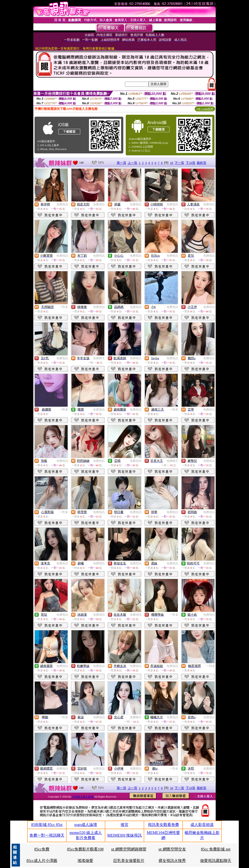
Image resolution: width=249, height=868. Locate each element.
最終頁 (201, 163)
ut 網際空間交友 (172, 849)
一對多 (64, 307)
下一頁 (179, 163)
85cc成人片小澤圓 (42, 861)
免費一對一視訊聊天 (47, 835)
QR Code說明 (205, 109)
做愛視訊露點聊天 (216, 861)
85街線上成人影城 (83, 797)
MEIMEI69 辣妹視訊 (125, 835)
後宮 (124, 825)
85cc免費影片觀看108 (85, 849)
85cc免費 (42, 849)
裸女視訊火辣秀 (172, 861)
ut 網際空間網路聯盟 (129, 849)
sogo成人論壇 (86, 825)
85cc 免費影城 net (216, 849)
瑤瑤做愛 (85, 861)
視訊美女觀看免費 (163, 825)
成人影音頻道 (202, 825)
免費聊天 (99, 358)
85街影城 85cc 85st (47, 825)
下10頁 (191, 163)
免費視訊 (62, 204)
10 (172, 163)
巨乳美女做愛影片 (129, 861)
